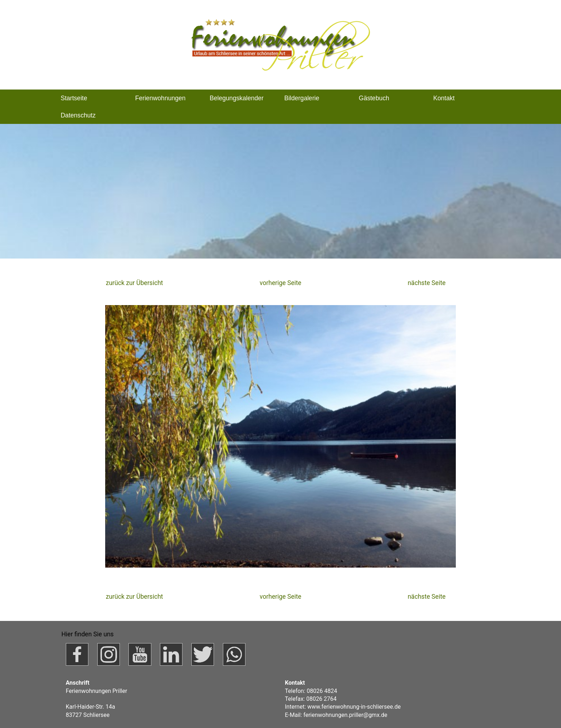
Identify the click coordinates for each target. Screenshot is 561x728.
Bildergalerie (302, 98)
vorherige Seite (280, 283)
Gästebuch (374, 98)
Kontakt (444, 98)
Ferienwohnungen (160, 98)
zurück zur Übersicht (135, 283)
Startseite (74, 98)
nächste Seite (426, 283)
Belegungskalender (237, 98)
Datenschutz (78, 115)
